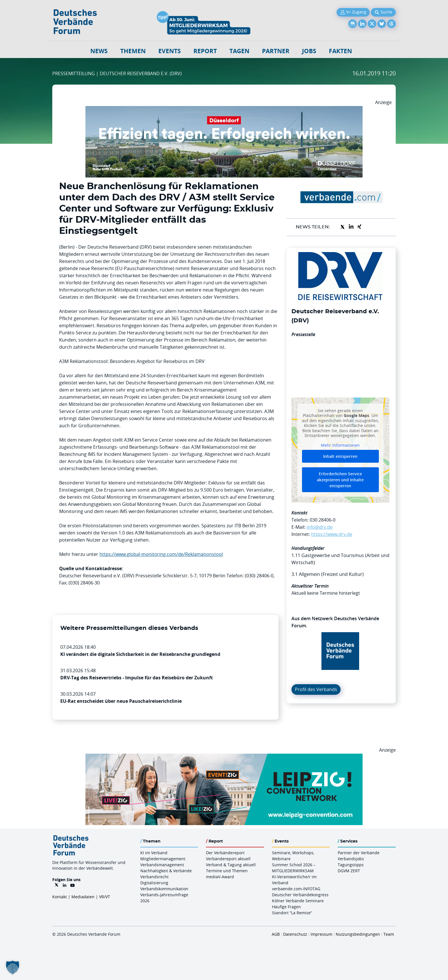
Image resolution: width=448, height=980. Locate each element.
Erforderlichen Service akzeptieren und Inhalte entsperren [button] (340, 480)
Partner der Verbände (359, 853)
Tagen (239, 51)
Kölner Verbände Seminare (298, 901)
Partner (276, 51)
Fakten (340, 51)
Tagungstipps (351, 865)
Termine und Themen (227, 871)
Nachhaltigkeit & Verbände (166, 871)
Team (389, 934)
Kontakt (60, 897)
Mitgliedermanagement (163, 859)
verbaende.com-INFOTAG (296, 889)
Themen (133, 51)
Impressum (321, 934)
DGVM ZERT (349, 871)
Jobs (309, 51)
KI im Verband (154, 853)
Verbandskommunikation (164, 889)
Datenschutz (295, 934)
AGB (276, 934)
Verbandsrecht (154, 877)
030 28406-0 (323, 520)
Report (205, 51)
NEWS (99, 51)
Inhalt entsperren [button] (340, 456)
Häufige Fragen (286, 907)
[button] (13, 967)
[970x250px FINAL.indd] (224, 757)
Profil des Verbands (316, 689)
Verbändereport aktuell (228, 859)
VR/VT (105, 897)
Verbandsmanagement (162, 865)
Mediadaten (83, 897)
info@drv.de (320, 527)
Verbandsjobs (351, 859)
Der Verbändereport (225, 853)
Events (170, 51)
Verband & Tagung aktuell (231, 865)
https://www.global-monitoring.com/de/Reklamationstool (161, 554)
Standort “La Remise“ (292, 913)
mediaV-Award (220, 877)
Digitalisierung (154, 883)
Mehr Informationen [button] (340, 445)
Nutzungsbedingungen (358, 934)
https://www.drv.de (332, 534)
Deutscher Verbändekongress (300, 895)
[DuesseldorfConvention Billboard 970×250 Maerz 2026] (224, 109)
